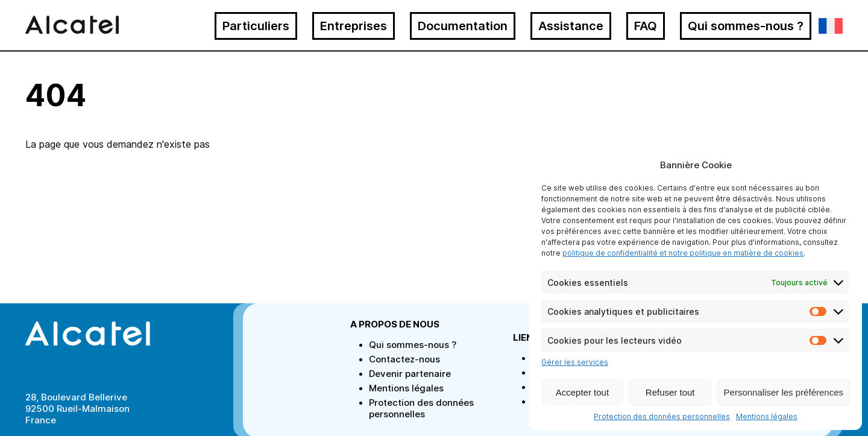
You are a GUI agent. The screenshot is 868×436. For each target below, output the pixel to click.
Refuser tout (670, 392)
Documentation (463, 26)
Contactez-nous (404, 359)
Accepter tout (582, 392)
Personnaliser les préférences (784, 392)
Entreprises (354, 26)
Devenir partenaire (410, 374)
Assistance (571, 26)
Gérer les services (575, 362)
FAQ (646, 26)
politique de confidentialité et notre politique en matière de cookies (683, 253)
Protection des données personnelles (662, 416)
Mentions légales (767, 416)
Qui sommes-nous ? (746, 26)
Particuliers (256, 26)
